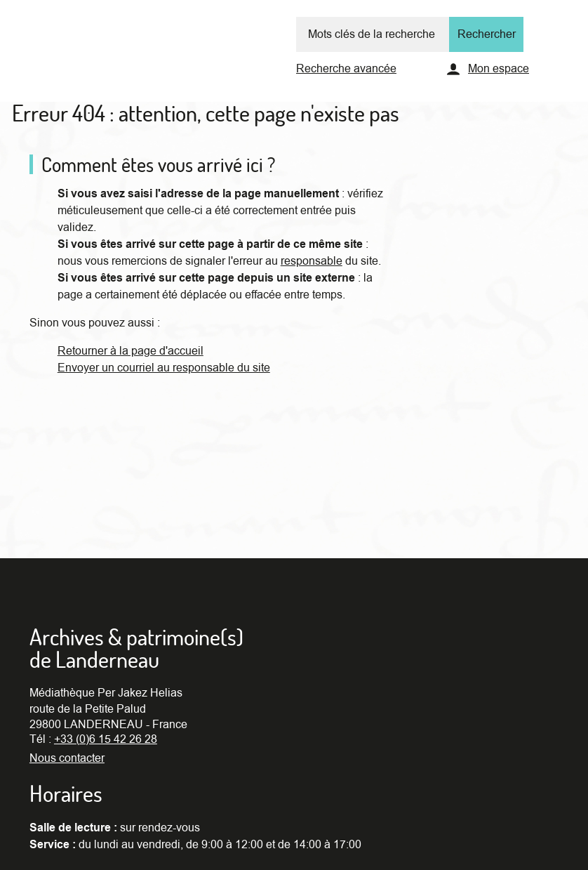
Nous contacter (67, 758)
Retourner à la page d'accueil (131, 351)
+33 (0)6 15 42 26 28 (106, 739)
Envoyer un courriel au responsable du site (164, 368)
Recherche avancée (346, 69)
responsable (312, 261)
